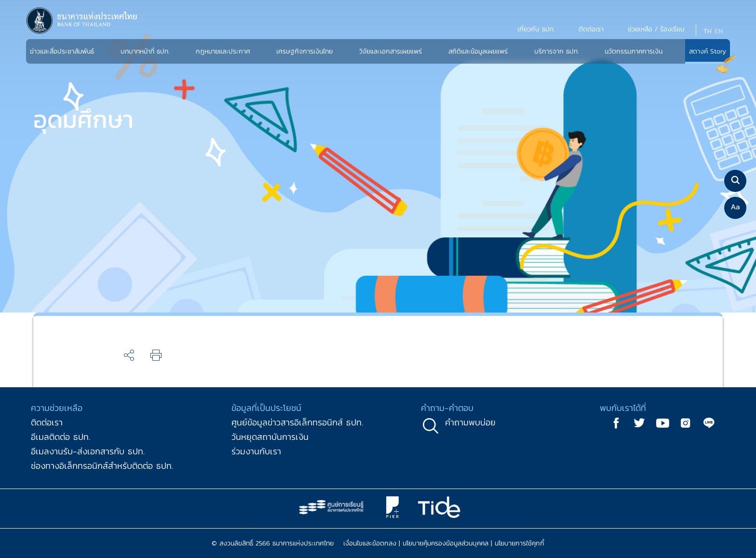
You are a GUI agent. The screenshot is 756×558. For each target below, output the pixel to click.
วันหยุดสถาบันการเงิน (270, 437)
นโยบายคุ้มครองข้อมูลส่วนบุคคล (445, 543)
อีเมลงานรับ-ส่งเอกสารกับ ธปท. (88, 451)
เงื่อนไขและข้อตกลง (370, 543)
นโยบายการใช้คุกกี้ (520, 543)
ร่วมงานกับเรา (256, 451)
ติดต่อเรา (47, 422)
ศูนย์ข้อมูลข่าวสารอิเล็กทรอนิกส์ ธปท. (297, 422)
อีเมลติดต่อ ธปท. (61, 437)
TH (708, 31)
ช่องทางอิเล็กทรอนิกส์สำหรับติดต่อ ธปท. (102, 466)
